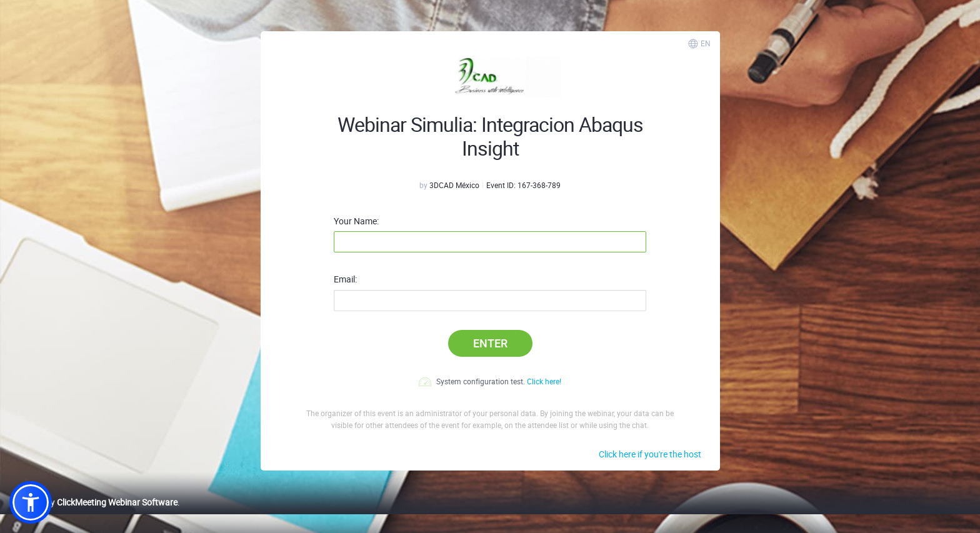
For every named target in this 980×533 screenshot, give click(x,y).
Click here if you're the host (650, 454)
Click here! (544, 381)
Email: (345, 279)
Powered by (93, 502)
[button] (31, 502)
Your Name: (356, 221)
